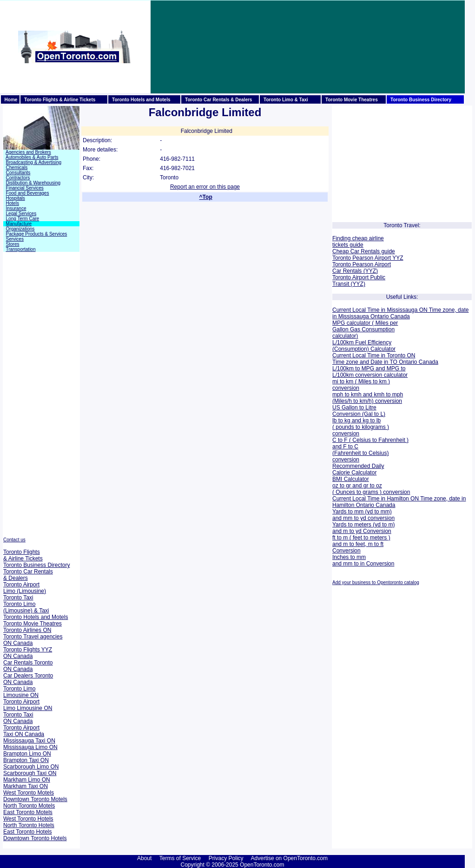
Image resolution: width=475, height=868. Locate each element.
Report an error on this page (205, 187)
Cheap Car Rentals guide (364, 251)
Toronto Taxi (18, 598)
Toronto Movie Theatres (33, 624)
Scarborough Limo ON (31, 767)
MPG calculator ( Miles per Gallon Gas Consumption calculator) (365, 329)
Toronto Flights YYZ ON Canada (28, 653)
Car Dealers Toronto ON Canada (28, 679)
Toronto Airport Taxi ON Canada (24, 731)
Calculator (382, 349)
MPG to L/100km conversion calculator (370, 372)
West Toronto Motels (29, 793)
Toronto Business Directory (36, 565)
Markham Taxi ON (26, 786)
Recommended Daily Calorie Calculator (358, 469)
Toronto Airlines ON (27, 630)
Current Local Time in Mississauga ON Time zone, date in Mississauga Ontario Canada (400, 313)
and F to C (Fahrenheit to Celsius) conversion (360, 453)
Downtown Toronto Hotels (35, 838)
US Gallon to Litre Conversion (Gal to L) (359, 411)
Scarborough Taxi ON (30, 773)
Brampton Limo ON (27, 754)
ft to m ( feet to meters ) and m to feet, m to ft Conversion (361, 544)
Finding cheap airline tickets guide (358, 242)
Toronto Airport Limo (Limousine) (25, 588)
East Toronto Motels (28, 812)
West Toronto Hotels (28, 819)
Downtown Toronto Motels (35, 799)
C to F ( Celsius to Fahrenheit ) (370, 440)
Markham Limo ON (27, 780)
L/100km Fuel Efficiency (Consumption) (362, 346)
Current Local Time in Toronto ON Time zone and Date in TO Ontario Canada (385, 359)
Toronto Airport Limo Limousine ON (28, 705)
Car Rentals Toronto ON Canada (28, 666)
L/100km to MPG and (359, 368)
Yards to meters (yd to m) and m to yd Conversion (363, 528)
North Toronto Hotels (29, 825)
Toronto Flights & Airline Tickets (23, 555)
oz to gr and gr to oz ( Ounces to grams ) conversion (371, 489)
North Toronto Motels (29, 806)
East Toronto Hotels (28, 832)
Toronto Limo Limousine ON (21, 692)
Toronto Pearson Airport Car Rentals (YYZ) (362, 268)
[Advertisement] (199, 47)
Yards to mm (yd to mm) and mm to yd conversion (363, 515)
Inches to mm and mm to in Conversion (363, 560)
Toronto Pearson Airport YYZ (368, 258)
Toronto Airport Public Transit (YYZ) (359, 281)
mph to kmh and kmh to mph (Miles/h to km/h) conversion (368, 398)
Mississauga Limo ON (30, 747)
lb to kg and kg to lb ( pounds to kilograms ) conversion (361, 427)
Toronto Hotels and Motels (36, 617)
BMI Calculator (351, 479)
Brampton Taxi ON (26, 760)
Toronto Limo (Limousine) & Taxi (26, 607)
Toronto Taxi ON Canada (18, 718)
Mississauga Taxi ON (29, 741)
